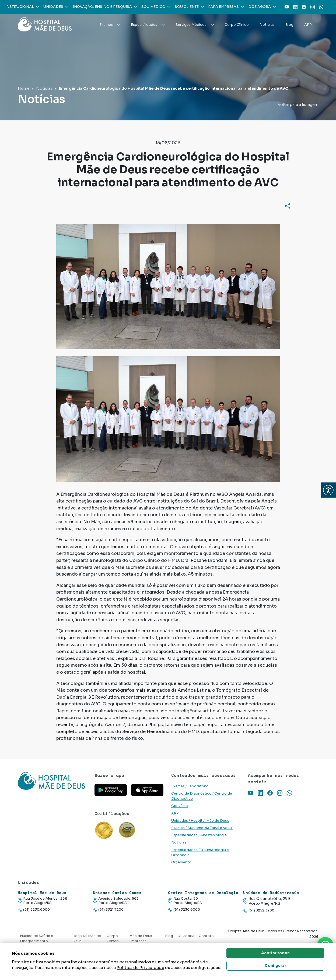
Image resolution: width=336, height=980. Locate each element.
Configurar (275, 965)
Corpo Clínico (237, 25)
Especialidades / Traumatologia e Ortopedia (200, 852)
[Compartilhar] (288, 206)
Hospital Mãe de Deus (87, 938)
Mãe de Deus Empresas (141, 938)
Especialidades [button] (148, 25)
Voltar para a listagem (298, 105)
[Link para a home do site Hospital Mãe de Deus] (53, 781)
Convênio (180, 806)
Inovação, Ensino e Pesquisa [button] (105, 7)
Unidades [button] (56, 7)
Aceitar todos (275, 953)
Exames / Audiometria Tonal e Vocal (202, 828)
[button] (328, 490)
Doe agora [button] (262, 7)
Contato (206, 936)
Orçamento (181, 862)
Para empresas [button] (226, 7)
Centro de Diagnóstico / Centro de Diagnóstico (202, 796)
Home (24, 88)
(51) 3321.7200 (108, 910)
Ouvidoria (186, 936)
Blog (289, 25)
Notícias (267, 25)
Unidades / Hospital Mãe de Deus (200, 821)
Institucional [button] (22, 7)
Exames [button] (110, 25)
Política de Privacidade (140, 968)
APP (308, 25)
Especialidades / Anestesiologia (199, 835)
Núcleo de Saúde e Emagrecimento (36, 938)
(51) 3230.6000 (34, 910)
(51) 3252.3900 (259, 911)
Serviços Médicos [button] (195, 25)
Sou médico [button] (156, 7)
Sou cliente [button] (189, 7)
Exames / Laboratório (190, 786)
